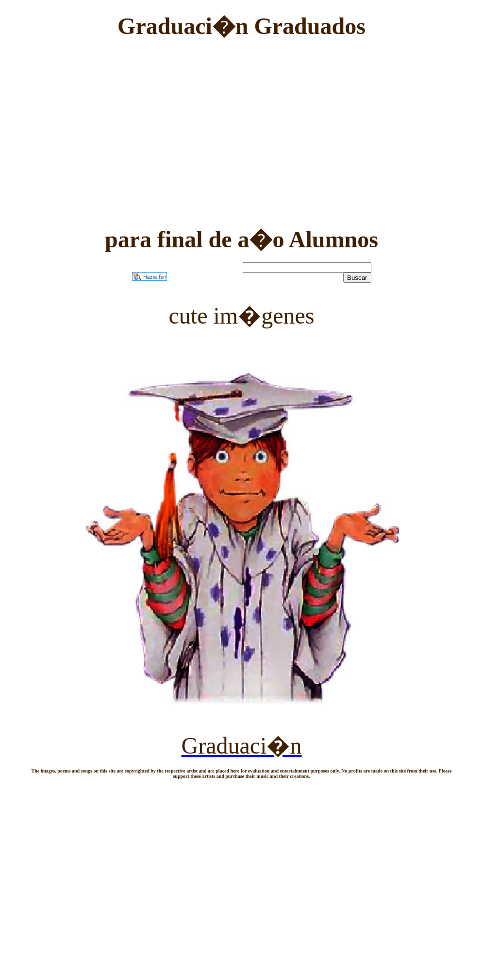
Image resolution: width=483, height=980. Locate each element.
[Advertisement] (241, 123)
